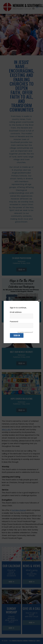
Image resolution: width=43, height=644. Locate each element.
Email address (16, 312)
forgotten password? (25, 332)
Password (14, 322)
